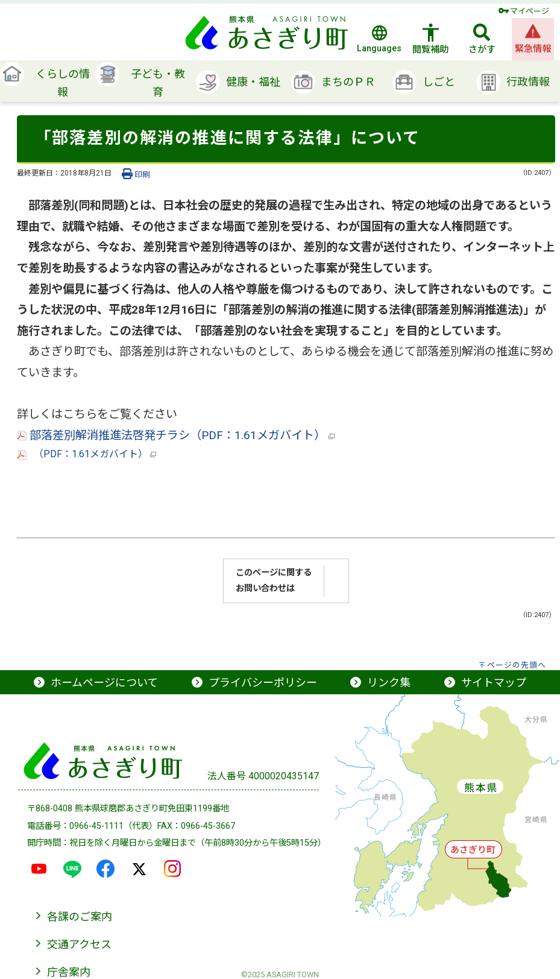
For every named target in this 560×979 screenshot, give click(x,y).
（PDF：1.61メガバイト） (87, 454)
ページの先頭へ (517, 665)
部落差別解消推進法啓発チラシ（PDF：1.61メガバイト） (176, 435)
